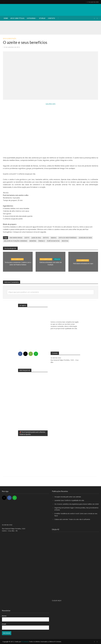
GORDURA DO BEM (85, 238)
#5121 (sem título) (17, 18)
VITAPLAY (42, 18)
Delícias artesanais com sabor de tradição (50, 263)
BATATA (46, 238)
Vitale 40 (57, 259)
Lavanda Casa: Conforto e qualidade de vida (69, 500)
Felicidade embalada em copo (83, 263)
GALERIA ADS (51, 104)
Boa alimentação (10, 38)
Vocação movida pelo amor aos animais (68, 497)
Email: (4, 624)
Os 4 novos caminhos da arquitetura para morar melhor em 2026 (77, 504)
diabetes (54, 238)
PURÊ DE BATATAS (53, 241)
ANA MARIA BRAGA (16, 238)
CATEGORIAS (31, 18)
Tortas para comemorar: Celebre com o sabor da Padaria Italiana (18, 263)
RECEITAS (65, 241)
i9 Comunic (25, 642)
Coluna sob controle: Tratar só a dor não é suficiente (72, 519)
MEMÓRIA (33, 241)
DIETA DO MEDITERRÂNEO (68, 238)
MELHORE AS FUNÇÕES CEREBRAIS (16, 241)
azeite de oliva (36, 238)
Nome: (4, 616)
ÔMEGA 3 (42, 241)
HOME (6, 18)
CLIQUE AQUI (57, 600)
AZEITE (27, 238)
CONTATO (51, 18)
